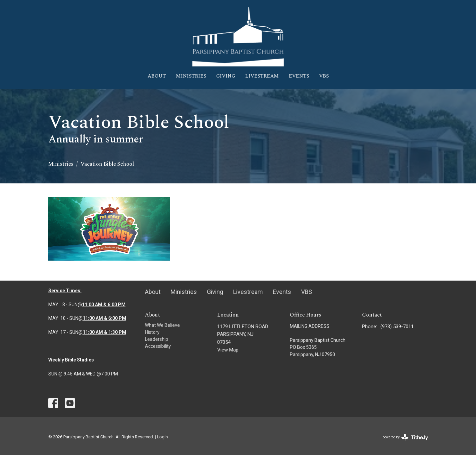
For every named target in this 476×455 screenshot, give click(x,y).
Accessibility (158, 346)
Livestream (262, 76)
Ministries (191, 76)
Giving (226, 76)
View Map (228, 350)
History (152, 332)
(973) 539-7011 (397, 327)
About (157, 76)
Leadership (157, 339)
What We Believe (162, 325)
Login (162, 437)
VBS (324, 76)
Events (299, 76)
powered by (405, 437)
